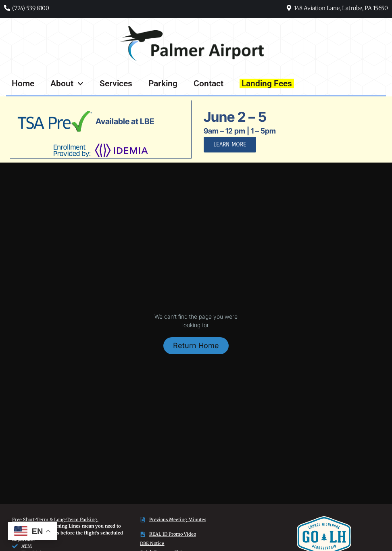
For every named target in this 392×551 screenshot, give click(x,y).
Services (116, 83)
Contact (209, 83)
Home (23, 83)
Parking (163, 83)
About (67, 84)
